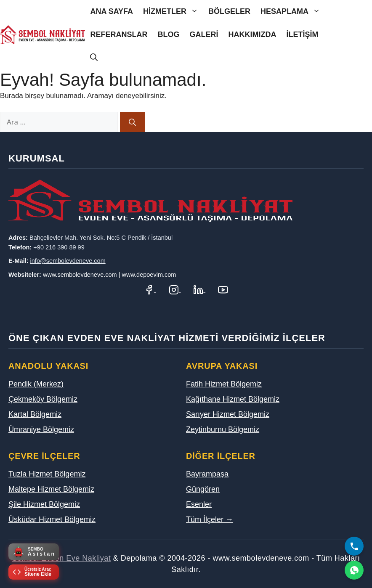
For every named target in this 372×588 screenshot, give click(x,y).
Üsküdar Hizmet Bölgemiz (52, 519)
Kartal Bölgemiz (35, 414)
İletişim (302, 34)
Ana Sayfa (112, 11)
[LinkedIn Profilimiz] (199, 290)
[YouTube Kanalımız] (223, 290)
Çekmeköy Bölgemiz (43, 399)
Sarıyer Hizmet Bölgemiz (228, 414)
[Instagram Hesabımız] (175, 290)
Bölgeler (229, 11)
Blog (168, 34)
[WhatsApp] (354, 570)
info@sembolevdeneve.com (68, 261)
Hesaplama (293, 12)
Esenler (199, 504)
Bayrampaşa (207, 474)
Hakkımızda (252, 34)
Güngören (203, 489)
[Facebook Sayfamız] (150, 290)
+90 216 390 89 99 (59, 247)
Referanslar (119, 34)
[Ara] (132, 122)
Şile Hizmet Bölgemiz (44, 504)
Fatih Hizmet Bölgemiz (224, 384)
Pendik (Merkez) (36, 384)
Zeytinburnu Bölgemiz (223, 429)
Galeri (204, 34)
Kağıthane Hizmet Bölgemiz (233, 399)
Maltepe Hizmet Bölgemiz (51, 489)
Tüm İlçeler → (210, 519)
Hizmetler (173, 12)
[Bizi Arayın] (354, 546)
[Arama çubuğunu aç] (94, 58)
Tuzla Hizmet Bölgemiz (47, 474)
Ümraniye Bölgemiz (41, 429)
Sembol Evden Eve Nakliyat (62, 558)
